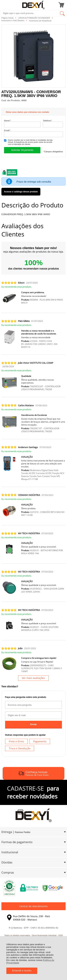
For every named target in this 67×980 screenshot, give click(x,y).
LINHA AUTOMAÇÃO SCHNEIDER (34, 18)
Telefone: (47, 121)
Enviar (33, 724)
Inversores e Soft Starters (13, 20)
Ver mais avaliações (33, 678)
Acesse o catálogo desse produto (21, 192)
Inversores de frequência (40, 21)
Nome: (7, 121)
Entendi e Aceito (22, 970)
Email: (7, 130)
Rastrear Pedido (23, 832)
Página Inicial (8, 18)
